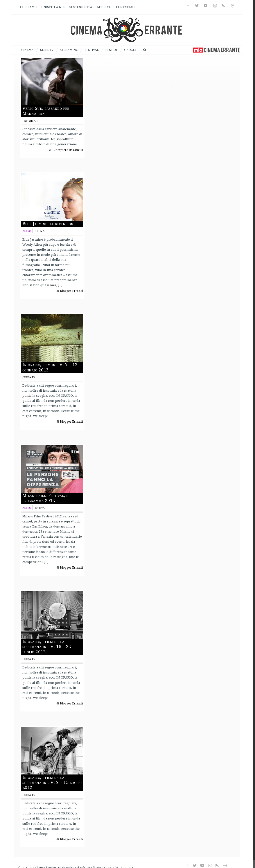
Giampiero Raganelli (68, 150)
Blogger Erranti (71, 291)
